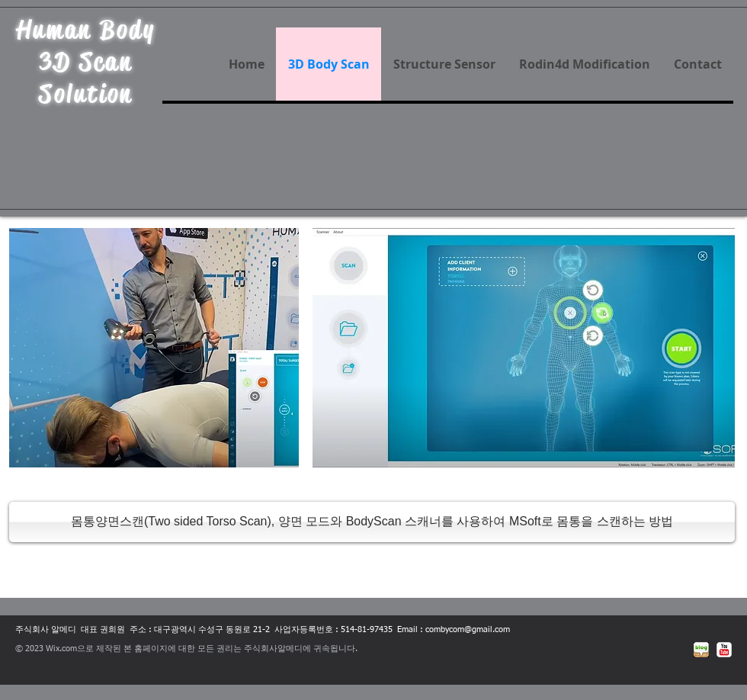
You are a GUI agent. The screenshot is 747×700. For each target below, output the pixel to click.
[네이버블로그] (701, 650)
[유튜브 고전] (724, 650)
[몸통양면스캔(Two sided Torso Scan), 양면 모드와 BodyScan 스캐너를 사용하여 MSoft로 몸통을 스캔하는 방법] (372, 522)
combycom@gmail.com (468, 629)
